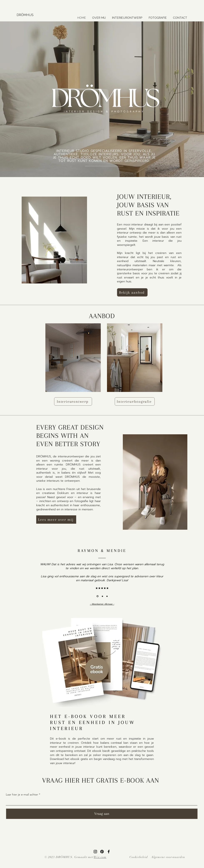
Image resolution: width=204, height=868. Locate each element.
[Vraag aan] (102, 814)
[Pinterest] (102, 852)
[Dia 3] (107, 596)
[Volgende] (182, 573)
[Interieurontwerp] (73, 401)
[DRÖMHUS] (52, 15)
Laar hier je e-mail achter (22, 794)
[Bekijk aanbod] (132, 292)
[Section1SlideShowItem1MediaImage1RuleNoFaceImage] (98, 596)
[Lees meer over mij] (56, 520)
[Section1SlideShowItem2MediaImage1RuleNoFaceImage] (102, 596)
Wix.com (100, 857)
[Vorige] (22, 573)
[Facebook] (109, 852)
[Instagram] (95, 852)
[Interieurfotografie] (135, 401)
